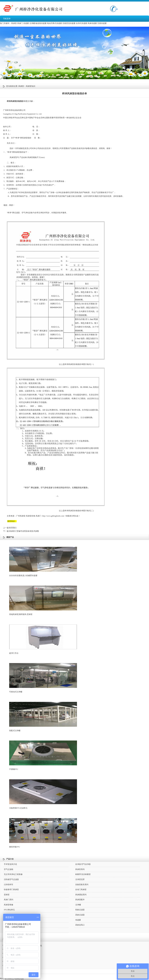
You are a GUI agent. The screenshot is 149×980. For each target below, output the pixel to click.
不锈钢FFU (43, 755)
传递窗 (26, 23)
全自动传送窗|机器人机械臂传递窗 (43, 562)
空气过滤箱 (9, 869)
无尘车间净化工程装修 (13, 874)
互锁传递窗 (102, 23)
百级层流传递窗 (69, 23)
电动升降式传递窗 (54, 23)
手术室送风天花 (10, 864)
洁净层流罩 (80, 879)
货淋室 (7, 895)
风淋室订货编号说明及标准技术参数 (24, 531)
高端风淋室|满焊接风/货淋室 (43, 601)
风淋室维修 (9, 905)
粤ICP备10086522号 (8, 979)
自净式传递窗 (81, 23)
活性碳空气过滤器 (11, 879)
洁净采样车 (9, 885)
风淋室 (14, 23)
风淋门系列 (9, 900)
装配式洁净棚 (43, 717)
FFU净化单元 (9, 910)
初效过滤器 (80, 910)
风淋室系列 (80, 869)
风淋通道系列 (81, 895)
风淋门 (20, 23)
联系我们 (13, 528)
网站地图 (20, 979)
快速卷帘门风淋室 (11, 890)
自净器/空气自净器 (83, 864)
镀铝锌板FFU (43, 833)
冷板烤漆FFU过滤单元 (43, 794)
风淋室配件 (80, 900)
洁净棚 (32, 23)
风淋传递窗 (92, 23)
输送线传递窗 (41, 23)
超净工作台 (43, 639)
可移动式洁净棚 (43, 678)
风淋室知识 (31, 86)
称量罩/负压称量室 (83, 874)
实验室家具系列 (82, 885)
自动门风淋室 (81, 890)
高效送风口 (80, 925)
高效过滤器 (80, 915)
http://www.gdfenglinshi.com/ (53, 516)
